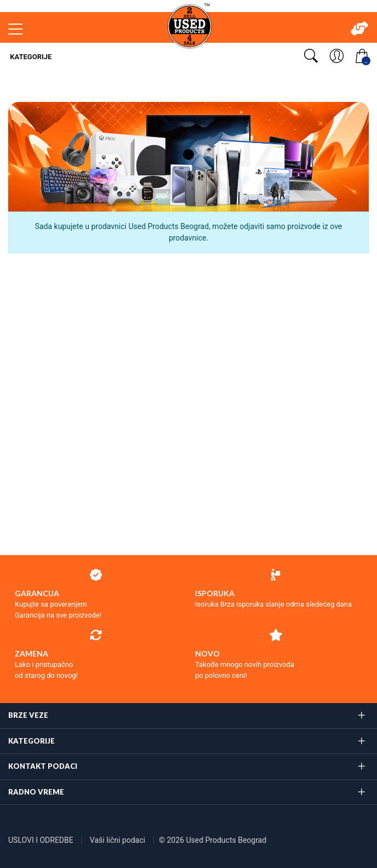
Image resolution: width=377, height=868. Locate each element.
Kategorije (30, 57)
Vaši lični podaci (119, 840)
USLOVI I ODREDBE (42, 840)
